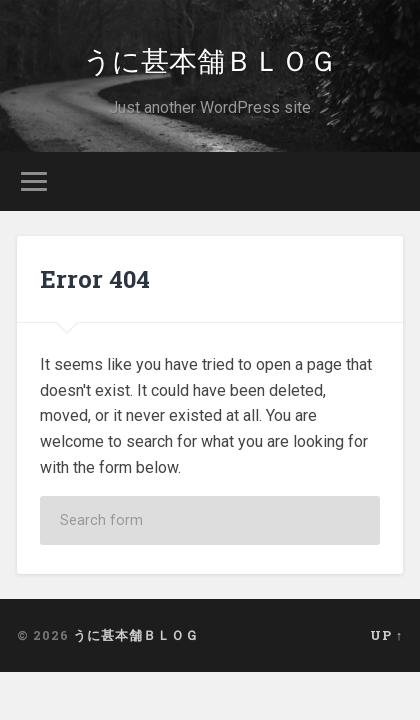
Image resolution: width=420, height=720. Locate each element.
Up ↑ (386, 635)
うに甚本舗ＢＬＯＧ (210, 59)
